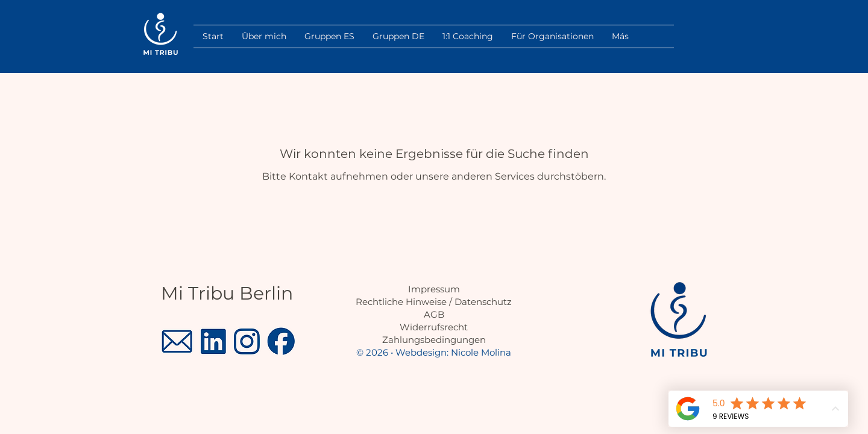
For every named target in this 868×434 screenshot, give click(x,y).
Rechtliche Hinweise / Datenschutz (434, 302)
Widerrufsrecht (434, 327)
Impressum (434, 289)
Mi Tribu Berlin (227, 293)
